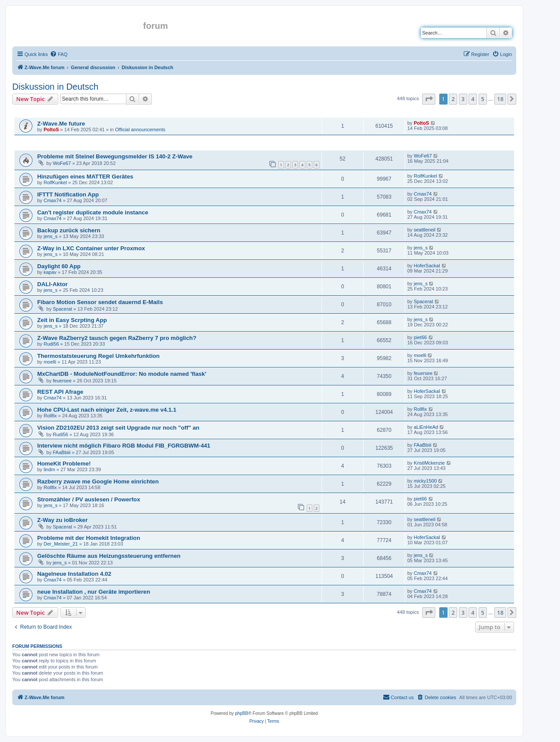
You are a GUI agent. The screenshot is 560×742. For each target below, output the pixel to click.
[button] (429, 99)
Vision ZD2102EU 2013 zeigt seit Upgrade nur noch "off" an (118, 428)
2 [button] (453, 99)
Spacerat (63, 309)
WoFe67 (62, 163)
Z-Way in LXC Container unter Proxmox (91, 248)
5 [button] (483, 99)
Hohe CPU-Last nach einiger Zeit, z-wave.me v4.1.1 (107, 410)
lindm (49, 469)
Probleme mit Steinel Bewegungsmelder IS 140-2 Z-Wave (115, 156)
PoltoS (51, 129)
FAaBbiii (62, 452)
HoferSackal (427, 266)
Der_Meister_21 (61, 544)
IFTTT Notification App (68, 194)
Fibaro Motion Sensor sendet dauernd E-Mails (100, 302)
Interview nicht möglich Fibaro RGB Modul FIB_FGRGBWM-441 (124, 446)
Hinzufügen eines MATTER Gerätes (85, 177)
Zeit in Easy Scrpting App (72, 320)
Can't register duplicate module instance (93, 212)
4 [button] (473, 99)
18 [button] (500, 99)
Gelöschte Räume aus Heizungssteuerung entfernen (109, 556)
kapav (50, 272)
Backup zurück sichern (69, 230)
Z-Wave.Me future (61, 124)
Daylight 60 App (59, 266)
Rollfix (50, 416)
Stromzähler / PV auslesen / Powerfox (89, 499)
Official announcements (140, 129)
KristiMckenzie (429, 463)
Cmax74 (53, 200)
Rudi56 (51, 344)
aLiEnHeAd (426, 427)
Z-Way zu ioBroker (62, 520)
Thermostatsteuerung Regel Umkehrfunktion (98, 356)
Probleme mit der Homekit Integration (89, 538)
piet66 (420, 337)
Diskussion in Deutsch (55, 87)
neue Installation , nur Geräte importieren (94, 592)
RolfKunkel (55, 182)
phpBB (241, 713)
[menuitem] (59, 54)
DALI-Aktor (52, 284)
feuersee (62, 381)
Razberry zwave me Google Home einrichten (98, 481)
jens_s (51, 236)
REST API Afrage (60, 392)
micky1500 (425, 481)
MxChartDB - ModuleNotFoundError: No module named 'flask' (122, 374)
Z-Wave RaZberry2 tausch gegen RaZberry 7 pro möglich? (117, 338)
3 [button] (463, 99)
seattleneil (425, 230)
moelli (50, 362)
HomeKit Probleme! (64, 464)
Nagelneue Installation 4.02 (74, 574)
